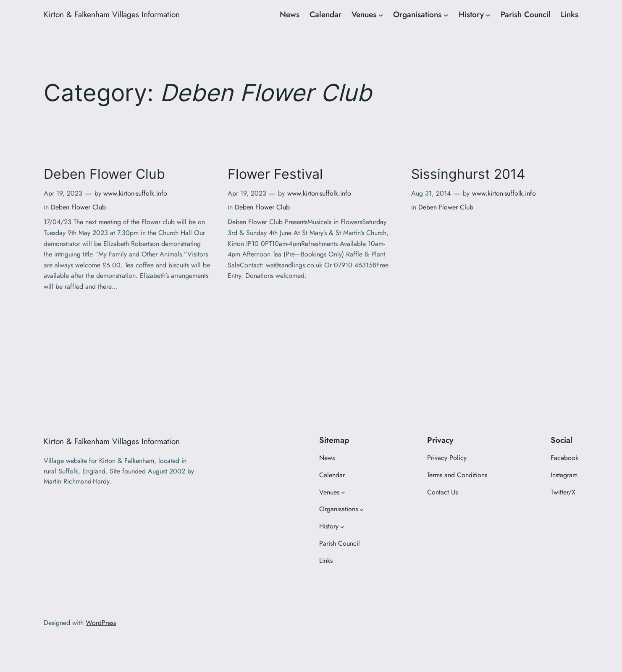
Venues (364, 14)
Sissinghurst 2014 (468, 174)
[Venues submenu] (381, 15)
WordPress (101, 623)
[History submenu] (488, 15)
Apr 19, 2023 (63, 193)
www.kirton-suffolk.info (135, 193)
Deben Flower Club (104, 174)
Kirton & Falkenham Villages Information (112, 14)
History (471, 14)
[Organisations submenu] (446, 15)
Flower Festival (275, 174)
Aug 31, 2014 (431, 193)
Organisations (417, 14)
